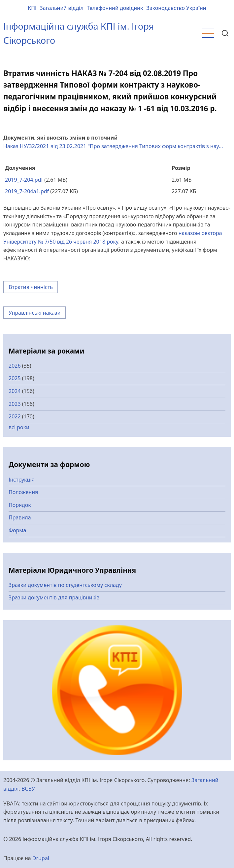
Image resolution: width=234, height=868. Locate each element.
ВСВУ (28, 789)
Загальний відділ (61, 8)
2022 (15, 416)
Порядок (20, 505)
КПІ (32, 8)
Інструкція (22, 480)
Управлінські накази (34, 313)
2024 (15, 391)
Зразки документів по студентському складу (65, 585)
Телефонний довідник (115, 8)
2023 (15, 404)
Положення (23, 492)
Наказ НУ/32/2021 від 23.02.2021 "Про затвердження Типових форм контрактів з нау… (113, 146)
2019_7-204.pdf (24, 180)
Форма (17, 530)
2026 (15, 366)
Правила (20, 517)
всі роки (19, 427)
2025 (15, 378)
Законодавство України (176, 8)
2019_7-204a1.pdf (27, 191)
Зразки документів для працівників (54, 597)
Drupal (41, 858)
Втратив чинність (31, 287)
